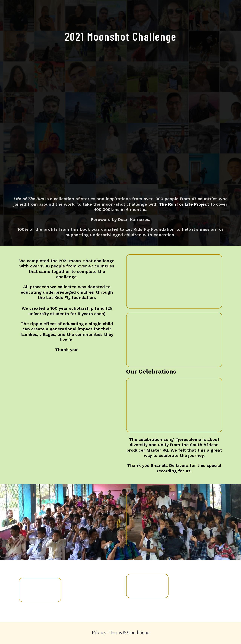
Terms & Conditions (129, 633)
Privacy (99, 633)
